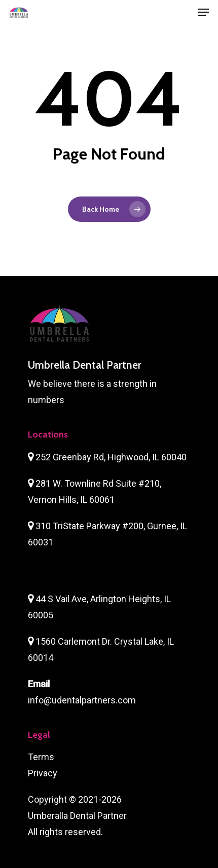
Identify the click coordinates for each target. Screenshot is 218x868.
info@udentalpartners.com (82, 700)
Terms (41, 757)
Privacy (43, 773)
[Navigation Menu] (203, 12)
